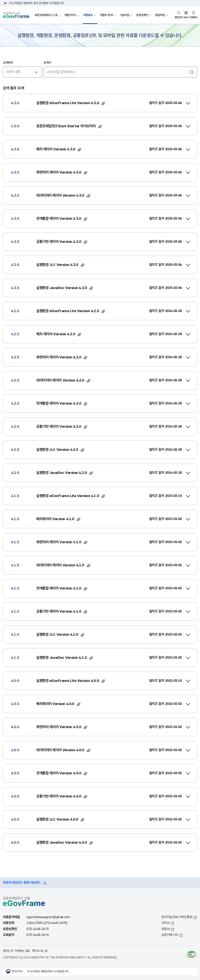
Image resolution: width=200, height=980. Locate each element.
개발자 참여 (106, 15)
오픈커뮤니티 (170, 935)
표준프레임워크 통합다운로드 (22, 883)
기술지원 (124, 15)
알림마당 (160, 15)
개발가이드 (70, 15)
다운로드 (88, 15)
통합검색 (179, 17)
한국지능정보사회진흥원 (177, 917)
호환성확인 (142, 15)
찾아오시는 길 (40, 951)
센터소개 (8, 951)
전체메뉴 (194, 17)
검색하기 (192, 72)
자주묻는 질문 (22, 951)
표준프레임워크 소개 (46, 15)
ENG (186, 17)
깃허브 (166, 923)
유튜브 (166, 929)
